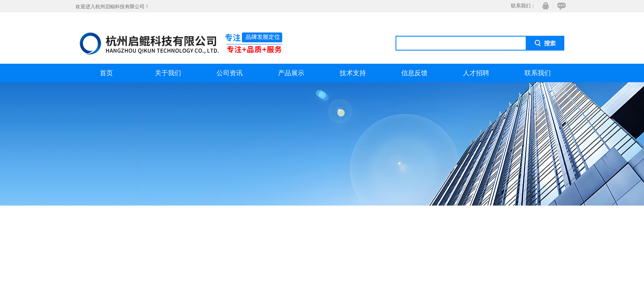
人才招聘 (476, 73)
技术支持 (353, 73)
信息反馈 (414, 73)
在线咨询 (560, 6)
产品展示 (291, 73)
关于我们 (168, 73)
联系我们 (538, 73)
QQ (544, 6)
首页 (106, 73)
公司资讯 (230, 73)
